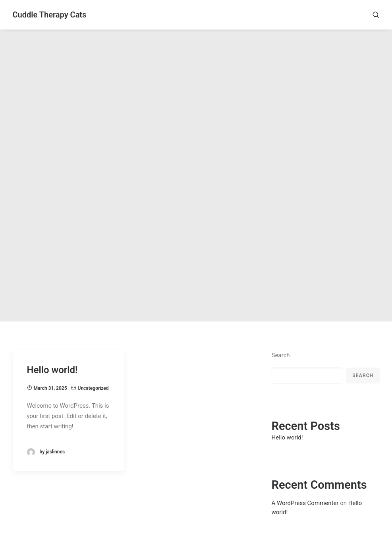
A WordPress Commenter (305, 463)
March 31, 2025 (50, 348)
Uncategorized (93, 348)
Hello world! (52, 329)
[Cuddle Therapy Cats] (50, 15)
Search (281, 315)
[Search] (376, 15)
